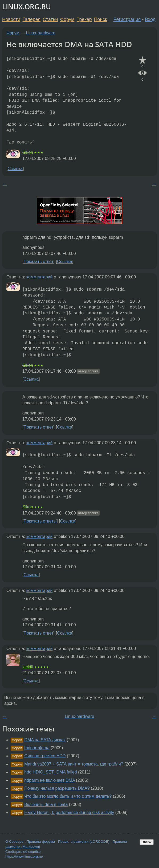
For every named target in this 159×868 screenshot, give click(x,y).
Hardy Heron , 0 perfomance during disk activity (69, 813)
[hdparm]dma (37, 748)
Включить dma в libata (46, 805)
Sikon (28, 152)
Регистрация (127, 19)
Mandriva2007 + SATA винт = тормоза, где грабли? (74, 764)
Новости (11, 19)
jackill (28, 667)
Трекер (84, 19)
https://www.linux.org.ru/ (24, 856)
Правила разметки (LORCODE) (84, 842)
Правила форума (41, 842)
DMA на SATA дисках (45, 740)
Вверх (147, 842)
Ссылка (15, 169)
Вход (150, 19)
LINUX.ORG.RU (26, 7)
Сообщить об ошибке (23, 852)
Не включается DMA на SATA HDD (69, 44)
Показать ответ (38, 262)
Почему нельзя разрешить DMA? (57, 788)
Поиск (101, 19)
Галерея (32, 19)
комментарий (40, 277)
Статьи (50, 19)
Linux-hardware (41, 33)
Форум (67, 19)
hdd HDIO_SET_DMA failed (50, 772)
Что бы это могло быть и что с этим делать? (68, 796)
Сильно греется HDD (45, 756)
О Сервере (14, 842)
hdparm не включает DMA (50, 780)
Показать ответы (40, 521)
